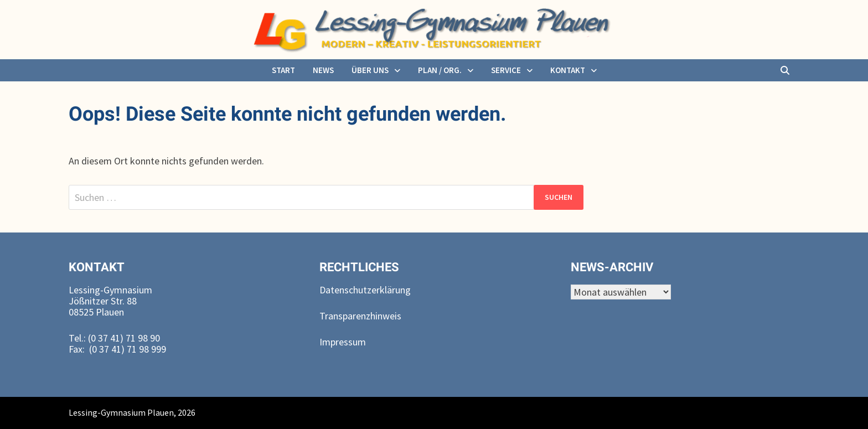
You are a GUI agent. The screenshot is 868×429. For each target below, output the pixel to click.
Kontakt (568, 70)
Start (283, 70)
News (323, 70)
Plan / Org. (440, 70)
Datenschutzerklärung (365, 290)
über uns (370, 70)
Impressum (343, 342)
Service (506, 70)
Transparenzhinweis (360, 316)
